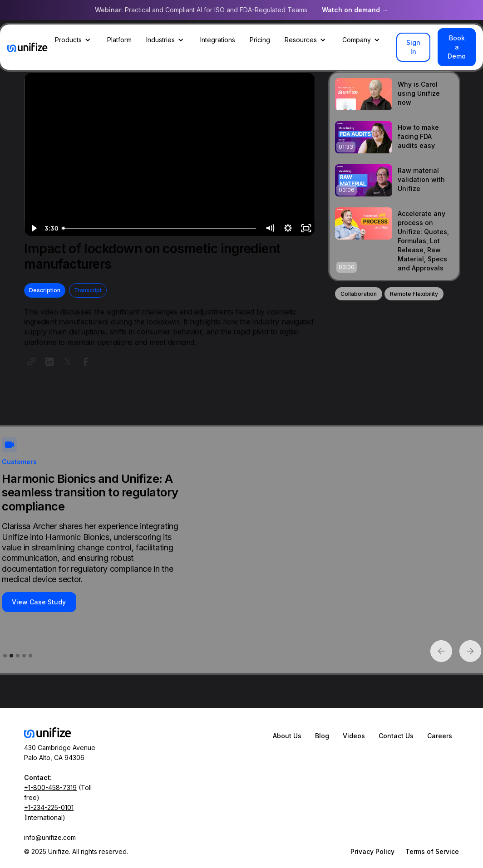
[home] (27, 47)
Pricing (260, 40)
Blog (322, 736)
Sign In (413, 47)
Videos (354, 736)
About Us (287, 736)
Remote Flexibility (414, 294)
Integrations (218, 40)
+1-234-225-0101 (49, 807)
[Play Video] (33, 228)
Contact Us (396, 736)
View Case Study (39, 602)
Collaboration (359, 294)
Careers (440, 736)
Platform (119, 40)
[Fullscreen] (306, 228)
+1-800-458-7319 (50, 787)
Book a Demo (457, 47)
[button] (74, 40)
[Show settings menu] (288, 228)
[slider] (160, 228)
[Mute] (270, 228)
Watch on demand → (355, 10)
